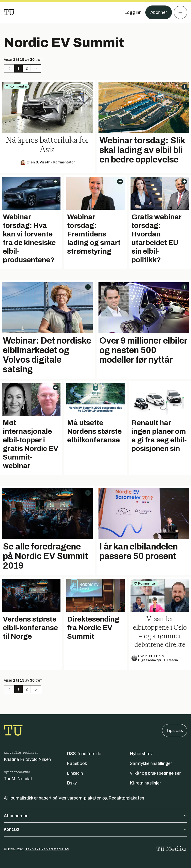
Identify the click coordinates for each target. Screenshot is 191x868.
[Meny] (180, 12)
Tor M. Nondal (18, 779)
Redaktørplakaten (126, 798)
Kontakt (95, 829)
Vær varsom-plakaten (80, 798)
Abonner (159, 12)
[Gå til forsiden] (9, 12)
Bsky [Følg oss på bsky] (72, 783)
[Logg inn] (133, 12)
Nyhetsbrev (141, 754)
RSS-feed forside (84, 754)
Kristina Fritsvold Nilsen (27, 759)
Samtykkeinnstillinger (151, 763)
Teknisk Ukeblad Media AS (47, 849)
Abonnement (95, 816)
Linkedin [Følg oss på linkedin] (75, 773)
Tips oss (175, 731)
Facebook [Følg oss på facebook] (77, 763)
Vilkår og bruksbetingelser (155, 773)
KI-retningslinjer (145, 783)
